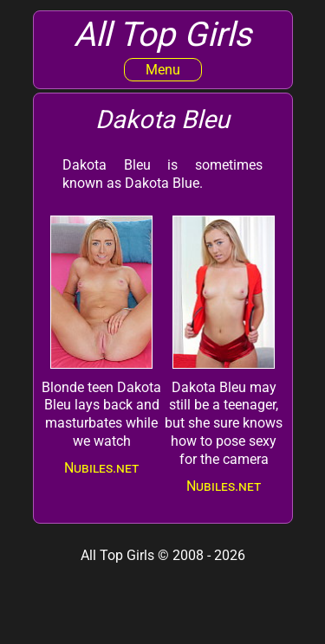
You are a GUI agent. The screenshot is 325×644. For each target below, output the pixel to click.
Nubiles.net (101, 468)
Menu (163, 70)
